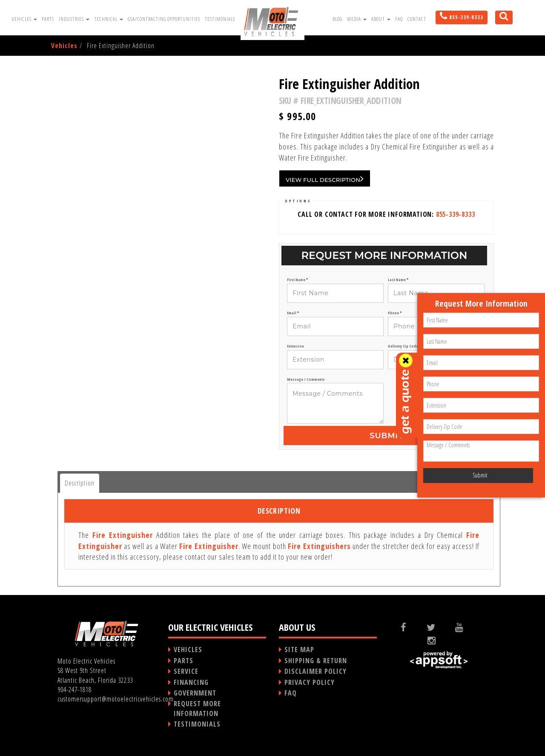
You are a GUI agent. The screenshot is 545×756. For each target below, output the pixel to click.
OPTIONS (298, 201)
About (381, 19)
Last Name (398, 280)
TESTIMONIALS (197, 724)
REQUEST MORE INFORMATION (197, 708)
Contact (417, 19)
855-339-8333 (456, 214)
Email (293, 313)
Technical (109, 19)
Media (357, 19)
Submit (386, 436)
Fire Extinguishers (319, 546)
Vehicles (24, 19)
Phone (395, 313)
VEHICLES (188, 650)
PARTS (184, 661)
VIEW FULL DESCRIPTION (325, 178)
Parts (48, 19)
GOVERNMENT (195, 693)
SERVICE (186, 671)
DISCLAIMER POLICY (316, 671)
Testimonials (220, 19)
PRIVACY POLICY (310, 682)
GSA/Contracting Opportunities (164, 19)
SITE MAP (299, 650)
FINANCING (191, 682)
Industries (74, 19)
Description (80, 483)
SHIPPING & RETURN (316, 661)
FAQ (399, 19)
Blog (337, 19)
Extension (295, 346)
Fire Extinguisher (123, 535)
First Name (297, 280)
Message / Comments (306, 379)
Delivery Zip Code (404, 346)
